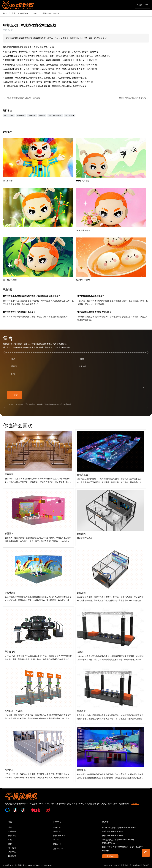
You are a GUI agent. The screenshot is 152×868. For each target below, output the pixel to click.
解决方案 (12, 835)
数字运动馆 (9, 115)
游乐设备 (57, 831)
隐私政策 (128, 865)
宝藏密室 (38, 483)
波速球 (111, 690)
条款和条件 (137, 865)
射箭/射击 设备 (59, 835)
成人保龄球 (70, 115)
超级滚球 (111, 572)
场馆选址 (32, 115)
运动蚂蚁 (21, 115)
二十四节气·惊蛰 (39, 281)
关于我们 (12, 848)
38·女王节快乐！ (113, 256)
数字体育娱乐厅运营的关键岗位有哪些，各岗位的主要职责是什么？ (39, 301)
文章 (14, 13)
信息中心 (12, 852)
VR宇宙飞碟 (38, 660)
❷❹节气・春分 (113, 206)
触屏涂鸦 (38, 542)
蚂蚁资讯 (24, 13)
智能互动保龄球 (55, 115)
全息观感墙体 (111, 513)
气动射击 (38, 779)
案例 (10, 844)
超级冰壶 (111, 631)
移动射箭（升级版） (38, 719)
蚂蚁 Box (57, 844)
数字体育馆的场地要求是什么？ (113, 301)
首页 (5, 13)
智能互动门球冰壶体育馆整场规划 (47, 13)
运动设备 (57, 827)
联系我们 (12, 856)
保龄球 (42, 115)
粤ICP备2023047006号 (114, 865)
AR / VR (56, 839)
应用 (10, 839)
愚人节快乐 (39, 181)
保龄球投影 (38, 601)
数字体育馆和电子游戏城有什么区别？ (39, 317)
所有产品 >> (58, 848)
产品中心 (12, 831)
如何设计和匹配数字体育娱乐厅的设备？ (113, 317)
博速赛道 (111, 749)
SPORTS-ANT (18, 5)
